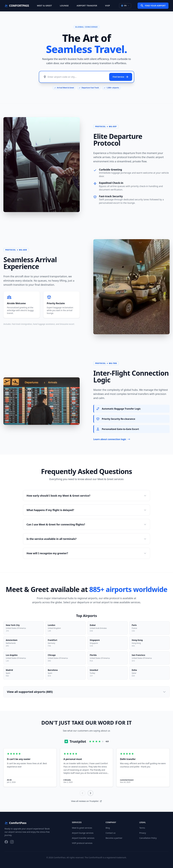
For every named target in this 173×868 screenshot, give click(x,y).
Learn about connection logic (112, 439)
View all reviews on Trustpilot (87, 801)
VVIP (107, 6)
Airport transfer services (83, 838)
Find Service (121, 77)
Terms (142, 828)
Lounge (64, 6)
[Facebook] (6, 842)
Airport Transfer (87, 6)
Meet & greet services (82, 828)
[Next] (90, 793)
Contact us (111, 833)
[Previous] (83, 793)
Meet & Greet (44, 6)
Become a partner (114, 838)
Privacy (143, 833)
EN (125, 6)
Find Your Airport (153, 6)
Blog (108, 828)
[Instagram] (12, 842)
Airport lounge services (83, 833)
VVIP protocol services (82, 843)
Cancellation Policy (148, 838)
